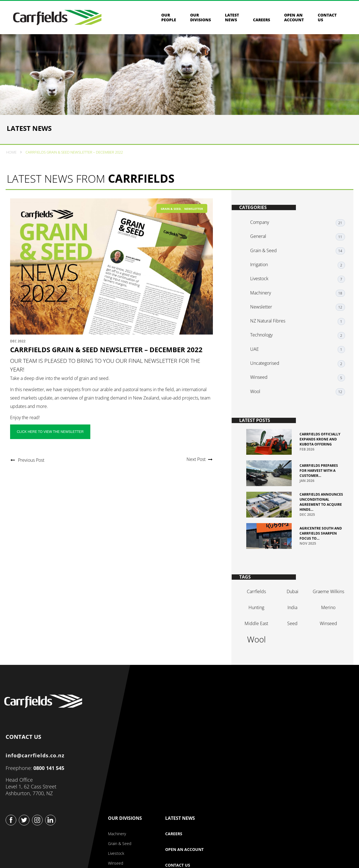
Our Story (174, 734)
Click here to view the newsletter (52, 446)
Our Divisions (201, 19)
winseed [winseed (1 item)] (326, 635)
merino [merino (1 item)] (326, 619)
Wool (258, 392)
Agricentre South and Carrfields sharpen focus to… (318, 542)
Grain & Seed (171, 224)
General (261, 253)
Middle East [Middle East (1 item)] (257, 635)
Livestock (262, 291)
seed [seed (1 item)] (291, 635)
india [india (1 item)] (291, 619)
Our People (169, 19)
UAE (257, 354)
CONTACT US (25, 753)
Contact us (327, 19)
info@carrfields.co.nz (37, 773)
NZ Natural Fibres (271, 329)
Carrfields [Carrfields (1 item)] (257, 603)
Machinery (263, 304)
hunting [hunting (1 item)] (257, 619)
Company (262, 241)
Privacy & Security (136, 851)
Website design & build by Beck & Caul (318, 855)
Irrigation (262, 278)
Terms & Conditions (183, 851)
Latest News (232, 19)
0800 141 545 (50, 785)
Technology (264, 342)
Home (12, 166)
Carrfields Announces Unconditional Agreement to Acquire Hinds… (314, 508)
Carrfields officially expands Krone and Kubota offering (320, 443)
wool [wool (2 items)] (257, 651)
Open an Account (294, 19)
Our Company (182, 709)
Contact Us (292, 756)
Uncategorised (268, 367)
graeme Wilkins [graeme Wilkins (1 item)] (326, 603)
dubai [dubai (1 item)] (291, 603)
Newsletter (194, 224)
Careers (262, 22)
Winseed (262, 379)
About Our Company (183, 725)
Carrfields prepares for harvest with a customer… (319, 474)
